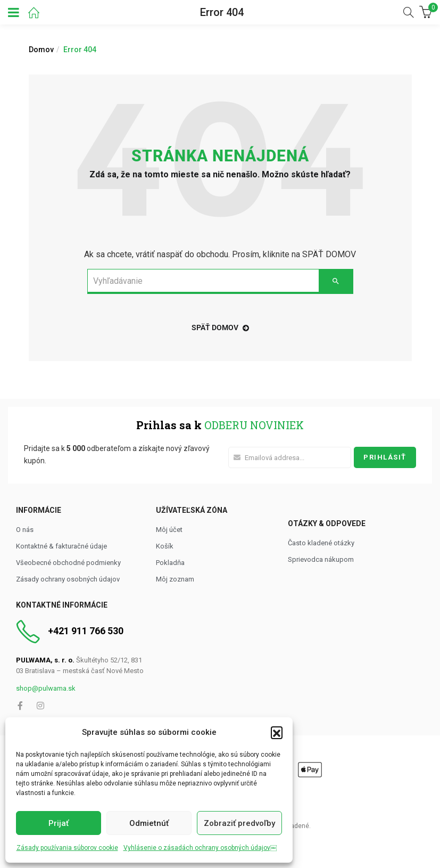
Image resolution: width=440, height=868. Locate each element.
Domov (41, 50)
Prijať (59, 823)
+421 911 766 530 (86, 631)
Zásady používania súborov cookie (67, 848)
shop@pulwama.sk (46, 688)
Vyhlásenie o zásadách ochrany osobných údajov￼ (200, 848)
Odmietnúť (149, 823)
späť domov (220, 327)
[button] (277, 732)
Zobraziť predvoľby (239, 823)
